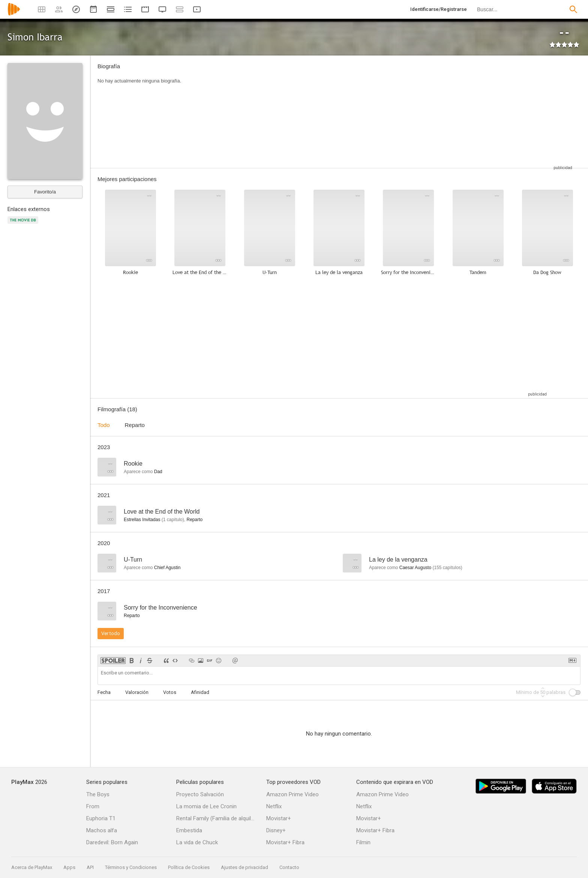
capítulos (447, 568)
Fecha (104, 692)
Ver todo (111, 633)
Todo (104, 425)
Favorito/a (45, 192)
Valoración (137, 692)
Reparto (135, 425)
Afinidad (200, 692)
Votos (170, 692)
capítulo (173, 520)
